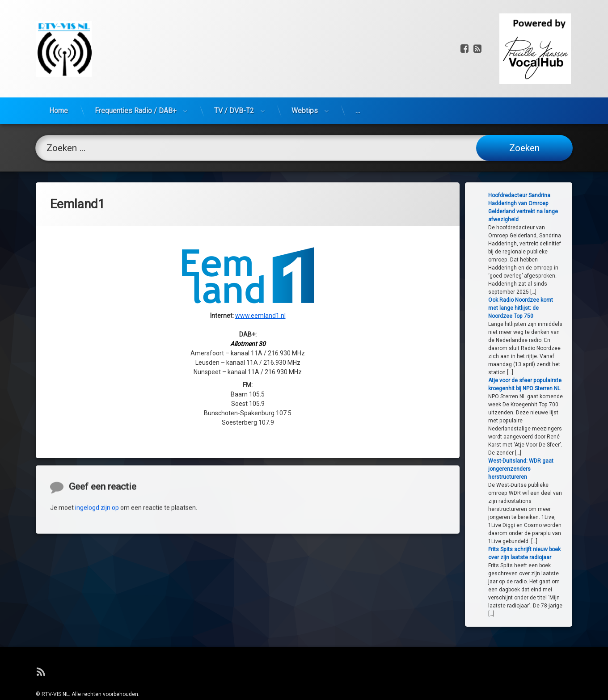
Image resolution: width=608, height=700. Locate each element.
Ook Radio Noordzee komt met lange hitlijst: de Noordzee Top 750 (548, 308)
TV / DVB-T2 (234, 67)
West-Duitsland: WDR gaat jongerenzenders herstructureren (548, 469)
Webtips (305, 67)
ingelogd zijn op (97, 556)
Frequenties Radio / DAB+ (136, 67)
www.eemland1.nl (260, 246)
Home (59, 67)
